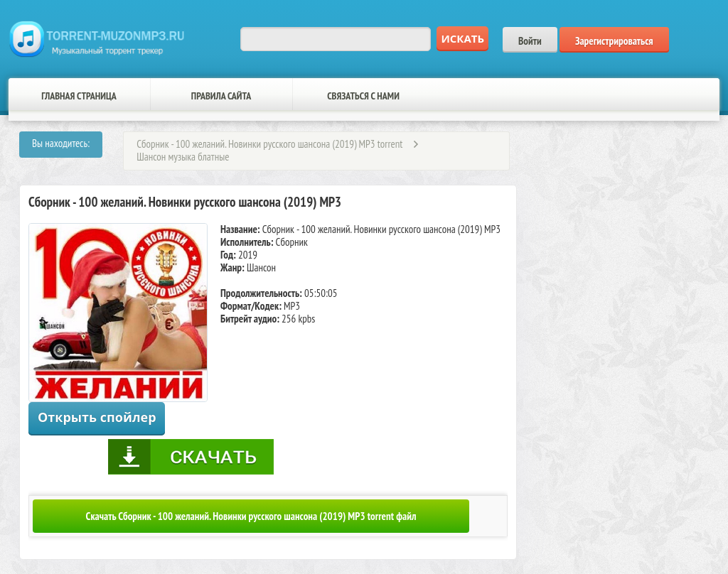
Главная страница (79, 96)
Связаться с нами (363, 96)
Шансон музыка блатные (183, 157)
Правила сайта (221, 96)
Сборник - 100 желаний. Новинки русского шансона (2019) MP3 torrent (269, 144)
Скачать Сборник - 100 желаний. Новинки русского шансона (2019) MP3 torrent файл (251, 516)
